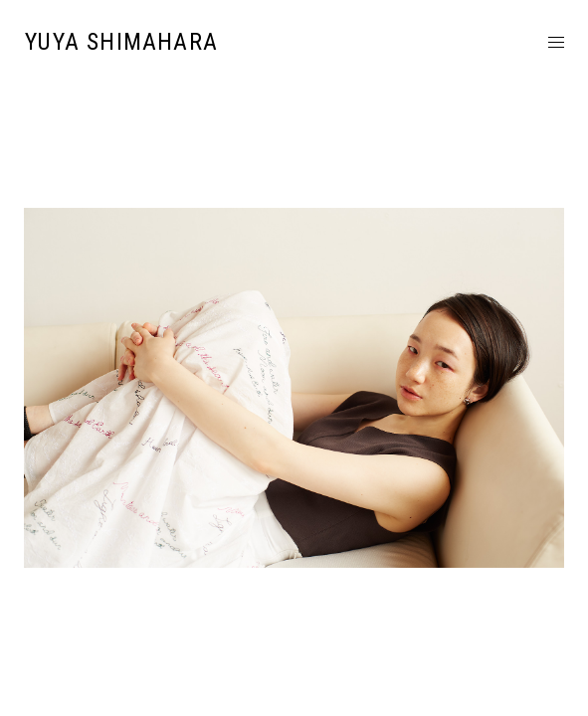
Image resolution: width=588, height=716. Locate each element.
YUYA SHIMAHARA (121, 42)
